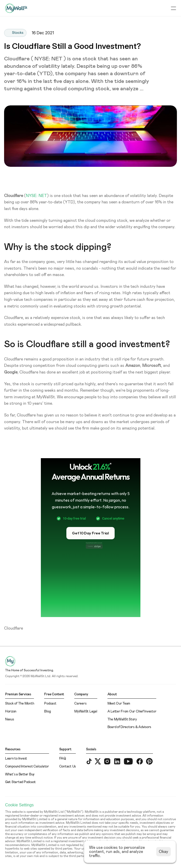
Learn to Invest (16, 759)
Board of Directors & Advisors (129, 727)
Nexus (10, 719)
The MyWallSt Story (122, 719)
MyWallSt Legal (86, 712)
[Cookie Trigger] (19, 805)
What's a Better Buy (20, 774)
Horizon (11, 712)
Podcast (50, 704)
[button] (90, 533)
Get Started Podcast (20, 782)
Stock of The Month (20, 704)
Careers (80, 704)
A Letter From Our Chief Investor (132, 712)
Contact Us (68, 767)
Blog (47, 712)
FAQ (63, 759)
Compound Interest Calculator (27, 767)
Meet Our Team (119, 704)
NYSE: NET (36, 196)
